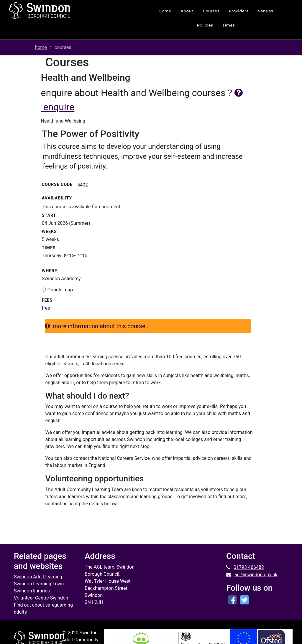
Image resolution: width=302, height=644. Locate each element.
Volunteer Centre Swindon (41, 598)
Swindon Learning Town (39, 584)
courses (211, 11)
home (165, 11)
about (187, 11)
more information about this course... (97, 326)
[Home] (60, 10)
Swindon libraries (32, 591)
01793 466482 (249, 567)
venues (265, 11)
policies (205, 25)
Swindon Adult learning (38, 577)
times (229, 25)
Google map (57, 290)
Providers (239, 11)
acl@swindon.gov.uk (256, 575)
